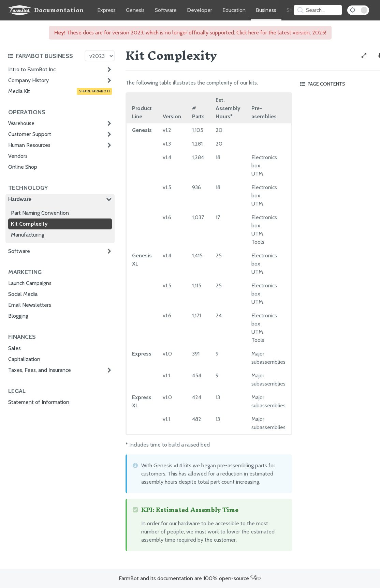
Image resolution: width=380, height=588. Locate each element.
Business (266, 10)
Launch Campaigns (30, 283)
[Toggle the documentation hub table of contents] (44, 56)
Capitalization (24, 359)
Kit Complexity (29, 224)
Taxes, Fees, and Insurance (40, 370)
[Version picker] (100, 56)
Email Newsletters (30, 305)
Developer (200, 10)
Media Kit (60, 91)
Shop (293, 10)
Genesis (135, 10)
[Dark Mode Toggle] (358, 10)
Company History (28, 80)
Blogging (18, 316)
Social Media (23, 294)
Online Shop (23, 167)
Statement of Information (39, 402)
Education (234, 10)
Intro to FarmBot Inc (32, 69)
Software (166, 10)
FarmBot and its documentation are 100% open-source (190, 578)
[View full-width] (364, 56)
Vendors (18, 156)
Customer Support (30, 134)
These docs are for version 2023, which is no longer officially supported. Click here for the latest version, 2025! (190, 33)
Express (106, 10)
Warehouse (21, 123)
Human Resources (29, 145)
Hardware (20, 199)
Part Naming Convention (40, 213)
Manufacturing (28, 235)
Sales (14, 348)
